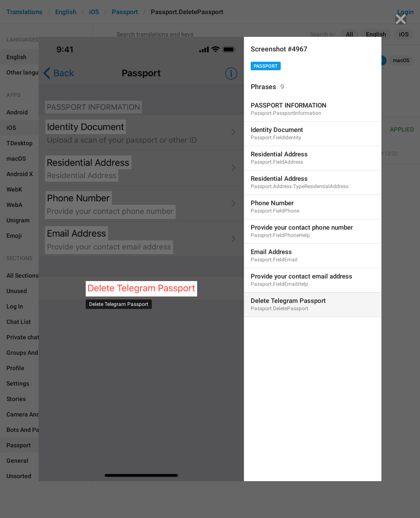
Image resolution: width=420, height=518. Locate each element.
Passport (266, 66)
